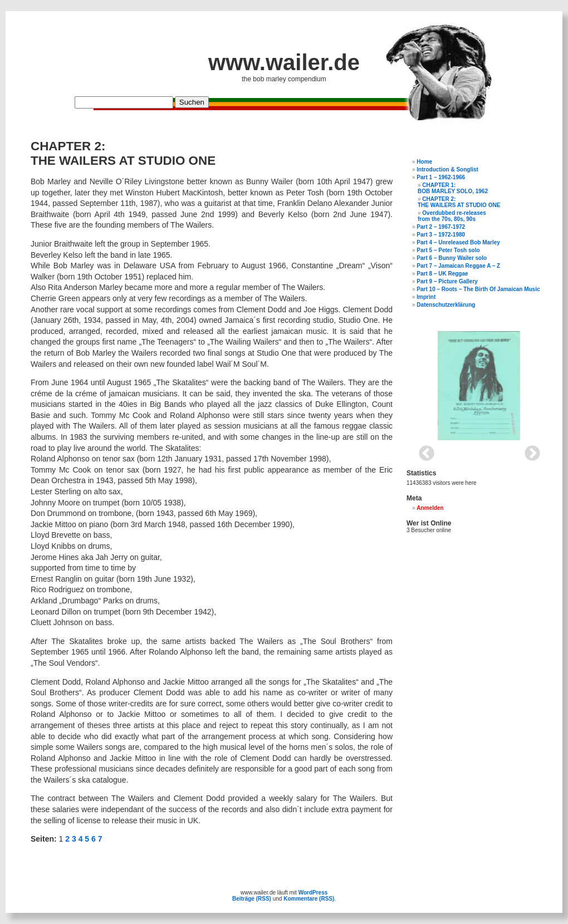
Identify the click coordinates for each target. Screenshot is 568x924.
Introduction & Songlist (447, 169)
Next (529, 450)
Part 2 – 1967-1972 (441, 227)
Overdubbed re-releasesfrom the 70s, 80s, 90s (452, 216)
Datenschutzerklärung (446, 305)
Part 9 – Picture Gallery (447, 281)
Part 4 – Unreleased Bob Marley (458, 242)
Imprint (426, 297)
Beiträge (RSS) (252, 899)
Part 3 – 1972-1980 (441, 235)
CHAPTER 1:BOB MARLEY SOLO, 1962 (453, 188)
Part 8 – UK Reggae (442, 274)
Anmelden (430, 508)
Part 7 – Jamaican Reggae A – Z (458, 266)
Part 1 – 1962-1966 (441, 177)
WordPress (313, 893)
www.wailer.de (284, 62)
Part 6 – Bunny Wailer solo (452, 258)
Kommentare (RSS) (309, 899)
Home (424, 162)
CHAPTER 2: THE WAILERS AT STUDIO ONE (459, 202)
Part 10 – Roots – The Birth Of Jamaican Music (478, 289)
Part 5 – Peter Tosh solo (448, 250)
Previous (423, 450)
